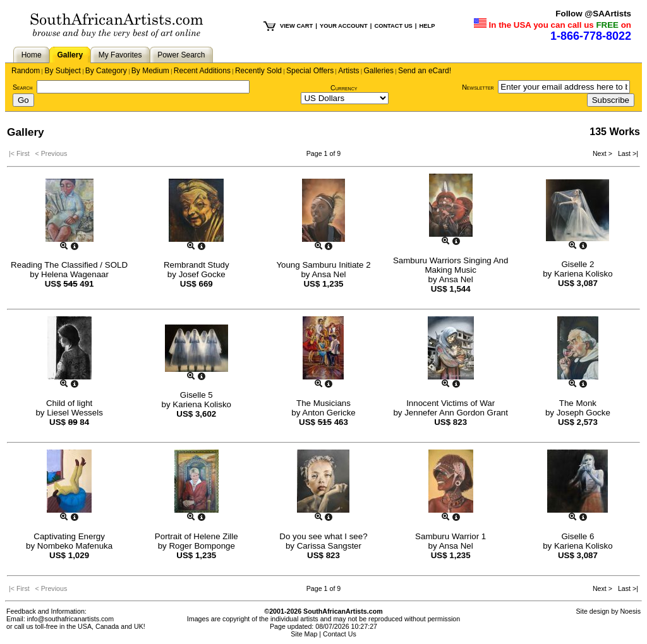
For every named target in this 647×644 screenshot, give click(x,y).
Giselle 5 (197, 395)
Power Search (181, 55)
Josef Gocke (202, 274)
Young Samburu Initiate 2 (323, 265)
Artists (348, 71)
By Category (106, 71)
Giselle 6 (577, 536)
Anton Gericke (329, 413)
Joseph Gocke (584, 413)
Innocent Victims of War (450, 403)
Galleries (379, 71)
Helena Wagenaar (75, 274)
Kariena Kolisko (584, 274)
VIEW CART (296, 26)
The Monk (578, 403)
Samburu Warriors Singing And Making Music (450, 265)
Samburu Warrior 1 (450, 536)
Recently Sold (258, 71)
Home (32, 55)
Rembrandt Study (197, 265)
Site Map (304, 634)
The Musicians (323, 403)
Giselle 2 (577, 264)
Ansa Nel (329, 274)
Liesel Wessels (75, 413)
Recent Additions (202, 71)
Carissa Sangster (329, 546)
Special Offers (310, 71)
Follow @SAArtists (593, 14)
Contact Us (340, 634)
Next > (603, 153)
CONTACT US (393, 26)
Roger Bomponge (202, 546)
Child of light (69, 403)
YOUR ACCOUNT (344, 26)
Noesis (630, 611)
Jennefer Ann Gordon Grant (456, 413)
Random (26, 71)
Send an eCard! (425, 71)
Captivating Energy (69, 536)
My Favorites (120, 55)
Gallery (70, 55)
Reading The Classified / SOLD (69, 265)
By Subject (62, 71)
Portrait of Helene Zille (197, 536)
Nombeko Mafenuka (75, 546)
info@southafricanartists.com (71, 619)
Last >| (626, 153)
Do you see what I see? (323, 536)
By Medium (150, 71)
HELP (427, 26)
